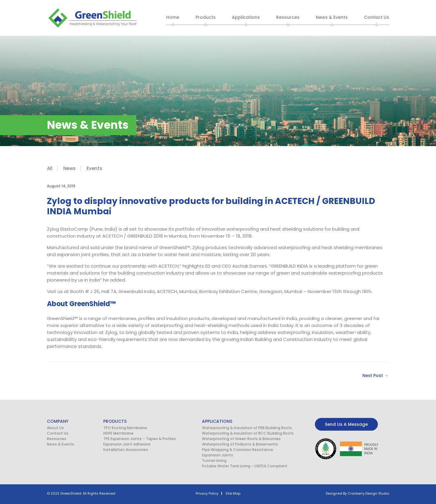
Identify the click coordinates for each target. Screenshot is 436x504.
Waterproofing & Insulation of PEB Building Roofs (247, 428)
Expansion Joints (218, 455)
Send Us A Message (346, 424)
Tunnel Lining (214, 461)
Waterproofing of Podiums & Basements (240, 444)
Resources (57, 439)
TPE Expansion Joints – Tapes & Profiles (140, 439)
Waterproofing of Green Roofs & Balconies (241, 439)
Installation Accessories (126, 450)
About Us (55, 428)
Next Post (375, 375)
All (50, 168)
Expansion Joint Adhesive (127, 444)
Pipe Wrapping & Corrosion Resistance (238, 450)
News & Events (61, 444)
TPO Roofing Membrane (125, 428)
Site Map (233, 493)
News (69, 168)
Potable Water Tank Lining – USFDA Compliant (245, 466)
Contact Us (58, 433)
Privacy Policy (207, 493)
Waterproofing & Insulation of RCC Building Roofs (248, 433)
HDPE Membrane (118, 433)
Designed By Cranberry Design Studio (357, 493)
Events (94, 168)
